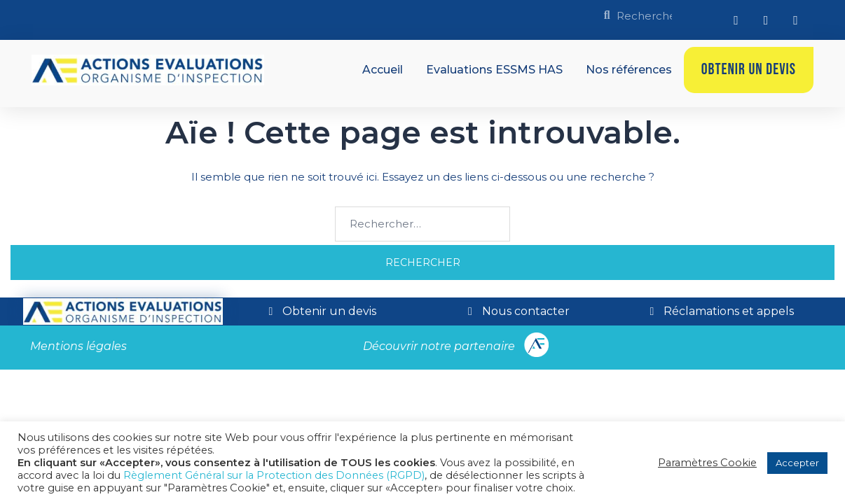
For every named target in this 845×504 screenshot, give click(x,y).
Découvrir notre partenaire (439, 346)
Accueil (383, 70)
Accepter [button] (797, 463)
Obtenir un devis (749, 70)
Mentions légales (78, 346)
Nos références (629, 70)
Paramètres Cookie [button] (707, 463)
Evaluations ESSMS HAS (494, 70)
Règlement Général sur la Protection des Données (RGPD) (274, 475)
